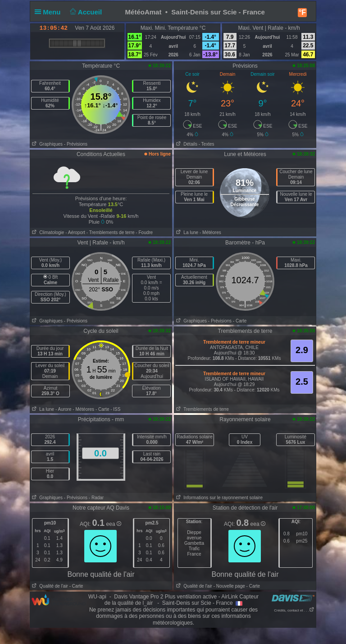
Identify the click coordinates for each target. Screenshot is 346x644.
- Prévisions (76, 144)
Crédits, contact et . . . (294, 610)
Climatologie (47, 232)
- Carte (240, 321)
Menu (50, 12)
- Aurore (64, 409)
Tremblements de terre (202, 409)
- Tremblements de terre (111, 232)
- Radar (96, 498)
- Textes (207, 144)
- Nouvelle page (229, 586)
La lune (186, 232)
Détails (186, 144)
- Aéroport (75, 232)
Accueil (85, 12)
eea (114, 524)
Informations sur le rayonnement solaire (219, 498)
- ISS (115, 409)
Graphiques (46, 144)
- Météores (210, 232)
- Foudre (144, 232)
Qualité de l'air (49, 586)
